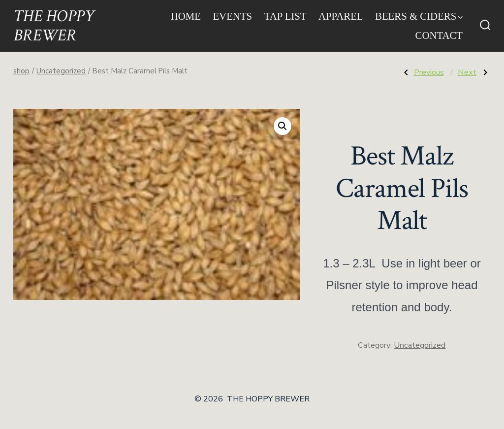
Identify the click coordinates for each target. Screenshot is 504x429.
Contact (439, 35)
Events (232, 16)
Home (186, 16)
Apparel (341, 16)
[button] (283, 126)
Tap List (285, 16)
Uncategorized (61, 71)
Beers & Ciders (419, 16)
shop (21, 71)
